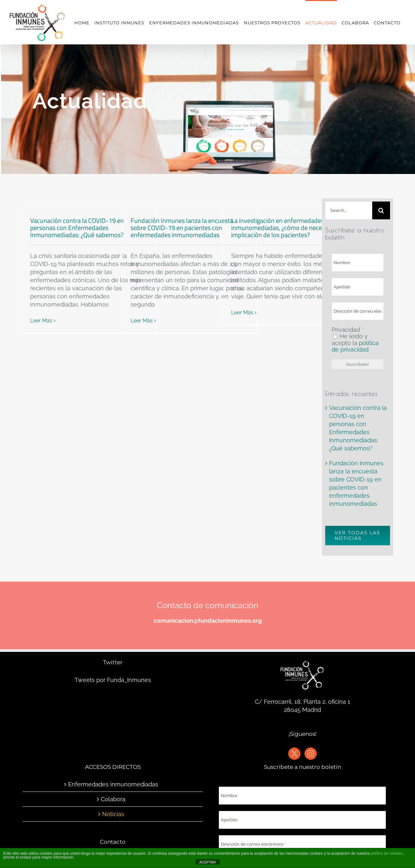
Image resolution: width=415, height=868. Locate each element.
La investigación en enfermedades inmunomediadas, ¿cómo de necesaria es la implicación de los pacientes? (290, 228)
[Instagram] (311, 754)
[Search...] (349, 210)
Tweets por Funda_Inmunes (113, 680)
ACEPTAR (207, 862)
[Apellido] (358, 287)
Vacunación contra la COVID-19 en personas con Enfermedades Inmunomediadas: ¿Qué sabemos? (78, 228)
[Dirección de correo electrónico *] (358, 311)
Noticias (113, 814)
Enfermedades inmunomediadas (113, 784)
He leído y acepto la (355, 343)
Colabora (113, 799)
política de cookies (387, 853)
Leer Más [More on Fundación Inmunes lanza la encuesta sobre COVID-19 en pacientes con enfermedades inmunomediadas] (142, 321)
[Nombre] (358, 263)
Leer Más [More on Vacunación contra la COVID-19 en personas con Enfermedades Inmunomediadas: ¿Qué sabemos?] (41, 321)
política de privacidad (355, 346)
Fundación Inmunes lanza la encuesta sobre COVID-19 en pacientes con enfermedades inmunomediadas (182, 228)
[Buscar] (381, 210)
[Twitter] (294, 754)
